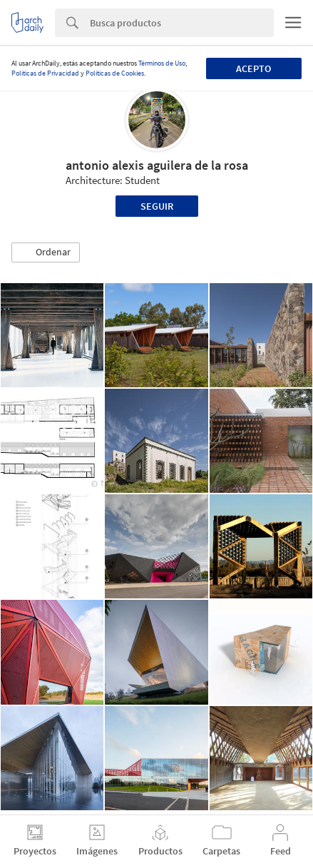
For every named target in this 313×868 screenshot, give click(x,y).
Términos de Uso (162, 63)
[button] (46, 252)
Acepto (253, 68)
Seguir (157, 206)
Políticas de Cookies (115, 73)
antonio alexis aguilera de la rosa (157, 165)
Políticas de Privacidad (45, 73)
